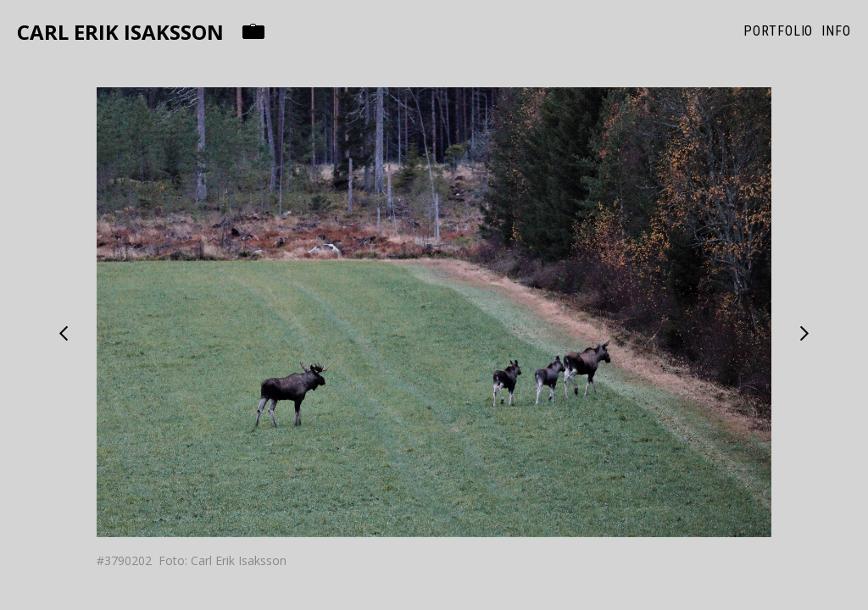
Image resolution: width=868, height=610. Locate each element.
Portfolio (778, 31)
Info (836, 31)
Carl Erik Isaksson (120, 33)
